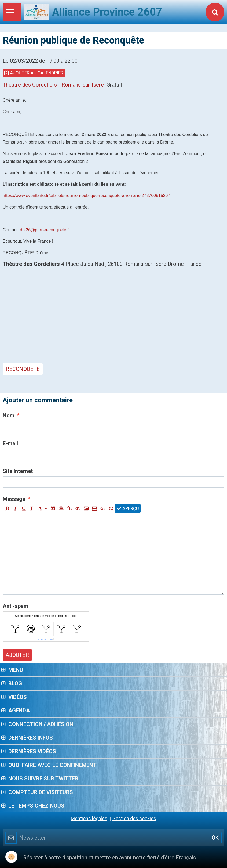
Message (14, 499)
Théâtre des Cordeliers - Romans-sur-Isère (53, 85)
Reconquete (23, 369)
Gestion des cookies (134, 818)
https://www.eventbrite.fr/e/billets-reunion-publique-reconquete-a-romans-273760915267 (86, 196)
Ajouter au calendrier (34, 73)
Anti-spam (15, 606)
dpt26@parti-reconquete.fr (45, 230)
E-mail (10, 443)
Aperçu (128, 508)
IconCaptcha (45, 639)
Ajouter (17, 655)
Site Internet (18, 471)
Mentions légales (89, 818)
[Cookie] (11, 857)
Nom (8, 415)
